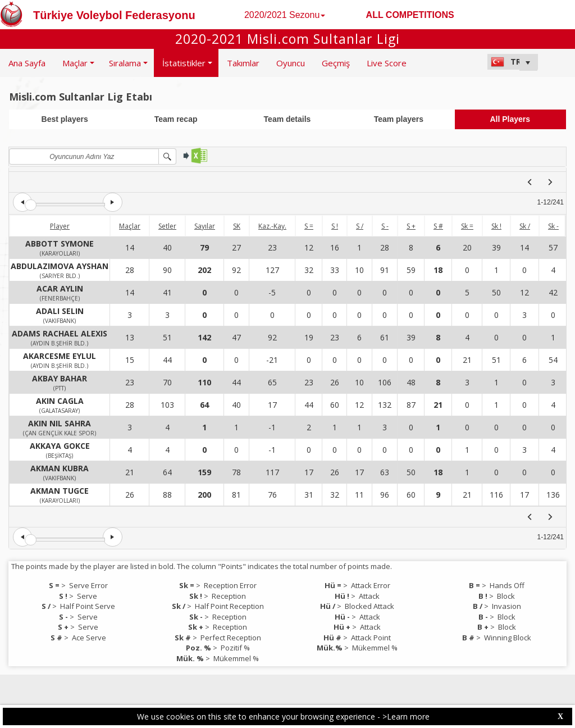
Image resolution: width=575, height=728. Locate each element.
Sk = (467, 226)
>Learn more (406, 716)
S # (438, 226)
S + (411, 226)
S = (309, 226)
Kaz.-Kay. (272, 226)
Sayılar (205, 226)
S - (385, 226)
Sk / (525, 226)
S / (360, 226)
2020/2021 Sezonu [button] (285, 15)
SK (237, 226)
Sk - (553, 226)
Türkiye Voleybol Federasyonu (114, 15)
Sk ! (496, 226)
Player (60, 226)
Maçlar (130, 226)
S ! (335, 226)
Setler (167, 226)
